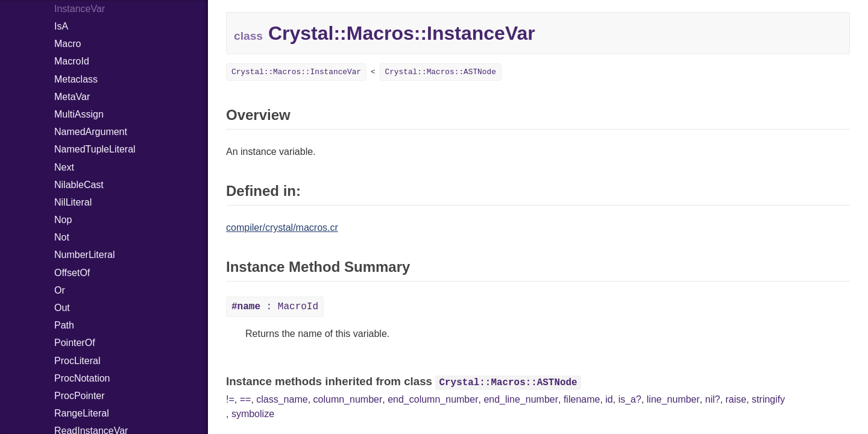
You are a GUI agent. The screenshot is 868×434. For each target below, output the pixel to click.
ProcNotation (82, 378)
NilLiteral (73, 202)
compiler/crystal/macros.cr (282, 228)
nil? (713, 399)
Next (64, 167)
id (609, 399)
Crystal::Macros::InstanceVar (296, 72)
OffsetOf (72, 273)
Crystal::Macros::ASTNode (441, 72)
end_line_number (521, 399)
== (246, 399)
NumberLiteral (84, 255)
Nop (63, 220)
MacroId (72, 61)
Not (62, 237)
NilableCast (79, 185)
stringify (768, 399)
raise (736, 399)
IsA (61, 26)
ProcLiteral (77, 361)
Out (62, 308)
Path (64, 325)
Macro (68, 44)
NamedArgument (91, 132)
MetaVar (72, 97)
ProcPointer (80, 396)
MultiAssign (79, 114)
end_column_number (433, 399)
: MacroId (275, 307)
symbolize (253, 414)
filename (582, 399)
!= (230, 399)
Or (60, 290)
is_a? (630, 399)
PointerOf (75, 343)
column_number (348, 399)
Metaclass (76, 79)
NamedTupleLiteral (95, 149)
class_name (282, 399)
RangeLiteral (82, 413)
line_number (673, 399)
